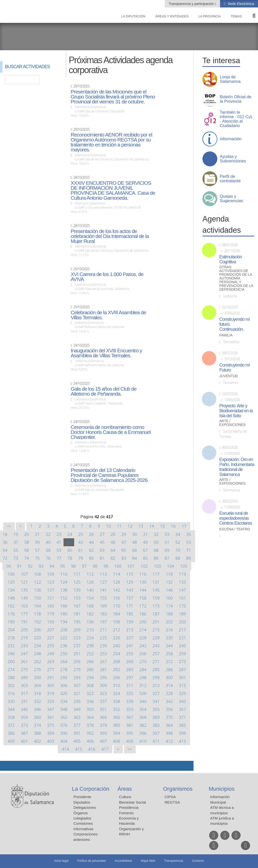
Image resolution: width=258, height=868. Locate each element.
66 (135, 550)
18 (5, 534)
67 (145, 550)
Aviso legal (61, 861)
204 (11, 630)
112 (90, 574)
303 (24, 685)
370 (169, 717)
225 (103, 638)
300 (169, 677)
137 (51, 590)
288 (11, 677)
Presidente (82, 797)
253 (103, 654)
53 (188, 542)
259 (182, 654)
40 (48, 542)
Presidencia (129, 807)
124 (64, 582)
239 (103, 646)
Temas (236, 16)
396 (143, 733)
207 (51, 630)
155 (103, 598)
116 (143, 574)
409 (130, 741)
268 (116, 662)
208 (64, 630)
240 (116, 646)
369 (156, 717)
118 (169, 574)
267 (103, 662)
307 (77, 685)
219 (24, 638)
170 (116, 606)
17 (184, 526)
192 (38, 622)
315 (182, 685)
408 (116, 741)
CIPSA (170, 797)
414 (65, 749)
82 (113, 558)
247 (24, 654)
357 (182, 709)
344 (11, 709)
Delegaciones (85, 807)
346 (38, 709)
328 (169, 693)
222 (64, 638)
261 (24, 662)
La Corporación (91, 789)
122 (38, 582)
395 (130, 733)
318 (38, 693)
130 (143, 582)
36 (5, 542)
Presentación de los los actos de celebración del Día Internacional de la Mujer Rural (110, 236)
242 (143, 646)
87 (167, 558)
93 (41, 566)
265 (77, 662)
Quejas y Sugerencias (231, 199)
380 (116, 725)
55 (16, 550)
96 (73, 566)
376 (64, 725)
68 (156, 550)
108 (38, 574)
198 (116, 622)
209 (77, 630)
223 (77, 638)
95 (63, 566)
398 (169, 733)
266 (90, 662)
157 (130, 598)
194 (64, 622)
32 (156, 534)
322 (90, 693)
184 (116, 614)
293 (77, 677)
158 (143, 598)
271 (156, 662)
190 (11, 622)
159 (156, 598)
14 (152, 526)
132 (169, 582)
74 (26, 558)
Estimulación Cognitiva (231, 259)
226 (116, 638)
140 (90, 590)
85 (145, 558)
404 (64, 741)
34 (178, 534)
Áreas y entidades (172, 16)
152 (64, 598)
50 (156, 542)
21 (37, 534)
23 (59, 534)
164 (38, 606)
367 (130, 717)
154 (90, 598)
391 (77, 733)
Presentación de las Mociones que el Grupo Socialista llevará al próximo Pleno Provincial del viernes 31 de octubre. (113, 97)
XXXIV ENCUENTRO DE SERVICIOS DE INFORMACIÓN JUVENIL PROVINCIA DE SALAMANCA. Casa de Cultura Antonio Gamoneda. (113, 190)
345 (24, 709)
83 (124, 558)
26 (91, 534)
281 (103, 669)
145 (156, 590)
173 (156, 606)
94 (52, 566)
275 (24, 669)
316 (11, 693)
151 (51, 598)
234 (38, 646)
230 (169, 638)
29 (124, 534)
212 (116, 630)
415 (79, 749)
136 (38, 590)
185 (130, 614)
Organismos (178, 789)
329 (182, 693)
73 (16, 558)
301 (182, 677)
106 (11, 574)
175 (182, 606)
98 (95, 566)
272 (169, 662)
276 (38, 669)
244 (169, 646)
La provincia (210, 16)
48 (135, 542)
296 (116, 677)
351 (103, 709)
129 (130, 582)
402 (38, 741)
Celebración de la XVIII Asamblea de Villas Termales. (108, 315)
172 (143, 606)
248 (38, 654)
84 (135, 558)
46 (113, 542)
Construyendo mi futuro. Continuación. (234, 324)
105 (184, 566)
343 (182, 701)
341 (156, 701)
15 (162, 526)
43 (81, 542)
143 (130, 590)
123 (51, 582)
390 (64, 733)
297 (130, 677)
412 (169, 741)
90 (9, 566)
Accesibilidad (123, 861)
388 (38, 733)
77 (59, 558)
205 (24, 630)
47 (124, 542)
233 (24, 646)
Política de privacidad (92, 861)
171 (130, 606)
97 (84, 566)
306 (64, 685)
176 (11, 614)
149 (24, 598)
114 (116, 574)
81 (102, 558)
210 (90, 630)
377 (77, 725)
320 (64, 693)
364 (90, 717)
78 (70, 558)
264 (64, 662)
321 (77, 693)
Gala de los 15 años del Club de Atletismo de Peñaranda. (104, 391)
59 (59, 550)
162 (11, 606)
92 (30, 566)
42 (70, 542)
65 (124, 550)
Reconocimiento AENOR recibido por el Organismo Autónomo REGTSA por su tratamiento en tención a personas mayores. (111, 142)
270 (143, 662)
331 (24, 701)
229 (156, 638)
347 (51, 709)
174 (169, 606)
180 (64, 614)
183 (103, 614)
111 (77, 574)
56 (26, 550)
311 (130, 685)
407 (103, 741)
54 (5, 550)
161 (182, 598)
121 (24, 582)
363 (77, 717)
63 (102, 550)
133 (182, 582)
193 (51, 622)
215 (156, 630)
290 (38, 677)
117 (156, 574)
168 (90, 606)
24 (70, 534)
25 (81, 534)
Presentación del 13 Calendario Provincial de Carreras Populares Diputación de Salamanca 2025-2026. (110, 475)
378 (90, 725)
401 (24, 741)
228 (143, 638)
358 (11, 717)
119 (182, 574)
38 (26, 542)
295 (103, 677)
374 (38, 725)
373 (24, 725)
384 (169, 725)
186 (143, 614)
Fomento (126, 813)
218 (11, 638)
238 (90, 646)
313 (156, 685)
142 (116, 590)
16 (173, 526)
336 (90, 701)
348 (64, 709)
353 (130, 709)
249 (51, 654)
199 (130, 622)
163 (24, 606)
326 (143, 693)
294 (90, 677)
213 (130, 630)
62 (91, 550)
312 (143, 685)
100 (118, 566)
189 (182, 614)
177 (24, 614)
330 (11, 701)
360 (38, 717)
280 (90, 669)
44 (91, 542)
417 (105, 749)
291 (51, 677)
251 (77, 654)
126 (90, 582)
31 (145, 534)
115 (130, 574)
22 (48, 534)
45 (102, 542)
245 (182, 646)
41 (59, 542)
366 (116, 717)
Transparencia (174, 861)
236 (64, 646)
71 (188, 550)
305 (51, 685)
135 (24, 590)
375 (51, 725)
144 (143, 590)
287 (182, 669)
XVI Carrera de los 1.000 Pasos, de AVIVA (107, 277)
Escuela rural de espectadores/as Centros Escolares (236, 518)
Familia (226, 335)
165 (51, 606)
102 (144, 566)
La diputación (133, 16)
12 (130, 526)
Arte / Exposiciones (232, 423)
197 (103, 622)
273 (182, 662)
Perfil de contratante (230, 179)
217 (182, 630)
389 (51, 733)
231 (182, 638)
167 (77, 606)
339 (130, 701)
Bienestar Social (132, 802)
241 (130, 646)
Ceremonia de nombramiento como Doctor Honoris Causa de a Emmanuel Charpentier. (111, 432)
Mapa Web (148, 861)
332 (38, 701)
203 (182, 622)
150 (38, 598)
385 (182, 725)
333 (51, 701)
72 (5, 558)
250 (64, 654)
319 (51, 693)
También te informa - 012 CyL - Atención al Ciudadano (236, 119)
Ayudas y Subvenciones (233, 159)
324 (116, 693)
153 (77, 598)
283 (130, 669)
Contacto (198, 861)
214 (143, 630)
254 (116, 654)
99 (106, 566)
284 (143, 669)
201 (156, 622)
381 (130, 725)
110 (64, 574)
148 (11, 598)
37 (16, 542)
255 (130, 654)
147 (182, 590)
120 (11, 582)
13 (141, 526)
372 (11, 725)
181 (77, 614)
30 (135, 534)
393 (103, 733)
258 (169, 654)
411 (156, 741)
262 (38, 662)
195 (77, 622)
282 (116, 669)
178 (38, 614)
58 (48, 550)
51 (167, 542)
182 (90, 614)
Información (231, 139)
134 (11, 590)
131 (156, 582)
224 (90, 638)
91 (19, 566)
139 (77, 590)
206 (38, 630)
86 (156, 558)
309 (103, 685)
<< (9, 526)
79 (81, 558)
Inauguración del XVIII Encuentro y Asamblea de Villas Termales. (106, 353)
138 (64, 590)
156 (116, 598)
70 (178, 550)
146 (169, 590)
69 (167, 550)
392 (90, 733)
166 (64, 606)
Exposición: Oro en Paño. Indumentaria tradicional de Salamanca (237, 467)
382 (143, 725)
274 (11, 669)
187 (156, 614)
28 (113, 534)
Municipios (222, 789)
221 (51, 638)
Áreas (125, 789)
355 (156, 709)
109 (51, 574)
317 (24, 693)
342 (169, 701)
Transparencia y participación (192, 4)
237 (77, 646)
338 (116, 701)
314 (169, 685)
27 (102, 534)
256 (143, 654)
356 (169, 709)
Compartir (6, 766)
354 (143, 709)
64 (113, 550)
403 (51, 741)
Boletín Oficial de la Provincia (236, 99)
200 (143, 622)
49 (145, 542)
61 (81, 550)
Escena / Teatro (235, 529)
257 (156, 654)
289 (24, 677)
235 (51, 646)
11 (119, 526)
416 (92, 749)
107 (24, 574)
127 (103, 582)
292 (64, 677)
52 (178, 542)
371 (182, 717)
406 (90, 741)
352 (116, 709)
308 (90, 685)
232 (11, 646)
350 (90, 709)
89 (188, 558)
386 (11, 733)
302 (11, 685)
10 (108, 526)
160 (169, 598)
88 (178, 558)
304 (38, 685)
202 (169, 622)
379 (103, 725)
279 (77, 669)
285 (156, 669)
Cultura (125, 797)
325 (130, 693)
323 (103, 693)
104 (171, 566)
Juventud (229, 376)
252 (90, 654)
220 (38, 638)
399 (182, 733)
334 (64, 701)
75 (37, 558)
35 (188, 534)
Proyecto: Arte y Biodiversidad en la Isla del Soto (236, 411)
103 (157, 566)
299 (156, 677)
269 (130, 662)
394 (116, 733)
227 (130, 638)
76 (48, 558)
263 (51, 662)
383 (156, 725)
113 (103, 574)
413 (182, 741)
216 (169, 630)
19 (16, 534)
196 (90, 622)
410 (143, 741)
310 (116, 685)
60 (70, 550)
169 (103, 606)
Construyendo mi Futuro (234, 367)
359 (24, 717)
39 (37, 542)
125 (77, 582)
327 (156, 693)
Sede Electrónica (240, 4)
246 (11, 654)
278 (64, 669)
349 (77, 709)
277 (51, 669)
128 (116, 582)
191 (24, 622)
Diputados (82, 802)
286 (169, 669)
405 (77, 741)
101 (131, 566)
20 (26, 534)
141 (103, 590)
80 (91, 558)
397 (156, 733)
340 (143, 701)
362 (64, 717)
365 (103, 717)
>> (130, 749)
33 (167, 534)
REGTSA (172, 802)
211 (103, 630)
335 (77, 701)
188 (169, 614)
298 (143, 677)
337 (103, 701)
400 (11, 741)
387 (24, 733)
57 (37, 550)
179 (51, 614)
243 (156, 646)
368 (143, 717)
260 (11, 662)
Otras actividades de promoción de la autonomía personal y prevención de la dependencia (236, 278)
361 (51, 717)
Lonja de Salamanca (230, 79)
